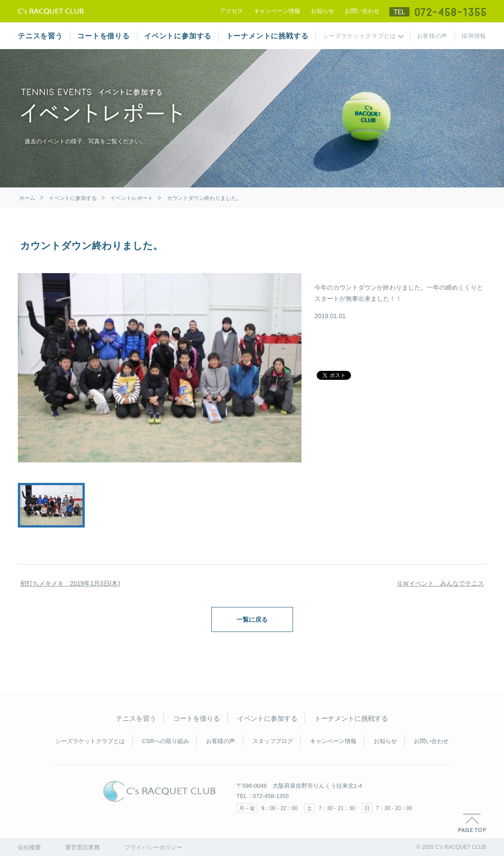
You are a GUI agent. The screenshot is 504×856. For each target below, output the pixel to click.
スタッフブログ (273, 741)
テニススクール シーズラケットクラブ (51, 11)
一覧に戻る (252, 619)
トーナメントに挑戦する (267, 36)
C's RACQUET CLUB (159, 791)
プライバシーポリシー (153, 847)
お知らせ (322, 11)
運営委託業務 (83, 847)
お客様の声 (432, 36)
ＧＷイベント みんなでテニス (440, 583)
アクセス (231, 11)
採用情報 (474, 36)
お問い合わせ (362, 11)
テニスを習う (40, 36)
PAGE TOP (472, 823)
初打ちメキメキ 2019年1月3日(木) (70, 583)
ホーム (27, 198)
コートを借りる (103, 36)
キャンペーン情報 (277, 11)
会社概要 (29, 847)
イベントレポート (132, 198)
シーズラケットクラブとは (359, 36)
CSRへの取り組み (165, 741)
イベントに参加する (178, 36)
